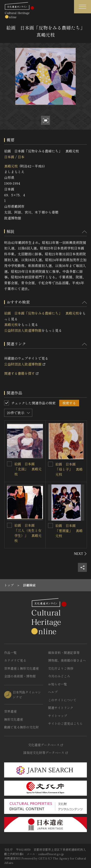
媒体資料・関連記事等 (64, 653)
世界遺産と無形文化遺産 (21, 668)
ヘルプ (53, 692)
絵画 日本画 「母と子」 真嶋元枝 (69, 469)
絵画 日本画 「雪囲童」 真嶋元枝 (69, 531)
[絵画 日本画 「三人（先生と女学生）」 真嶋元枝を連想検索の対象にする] (9, 525)
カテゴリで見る (15, 660)
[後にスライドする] (80, 554)
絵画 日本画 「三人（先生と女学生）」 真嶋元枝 (28, 533)
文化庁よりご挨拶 (61, 668)
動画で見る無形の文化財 (21, 727)
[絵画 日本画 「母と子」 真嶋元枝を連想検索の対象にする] (50, 464)
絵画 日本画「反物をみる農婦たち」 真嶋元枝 (41, 313)
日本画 (9, 157)
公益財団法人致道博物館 (23, 330)
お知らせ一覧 (58, 684)
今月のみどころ (59, 676)
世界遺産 (10, 711)
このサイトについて (62, 700)
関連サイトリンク (61, 708)
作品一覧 (10, 653)
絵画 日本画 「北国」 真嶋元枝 (28, 469)
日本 (21, 157)
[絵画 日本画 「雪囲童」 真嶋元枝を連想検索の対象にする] (50, 526)
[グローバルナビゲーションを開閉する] (83, 7)
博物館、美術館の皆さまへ (67, 660)
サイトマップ (58, 716)
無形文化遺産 (14, 719)
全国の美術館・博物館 (20, 676)
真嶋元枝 (11, 166)
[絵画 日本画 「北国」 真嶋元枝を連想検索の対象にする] (9, 464)
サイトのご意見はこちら (65, 723)
